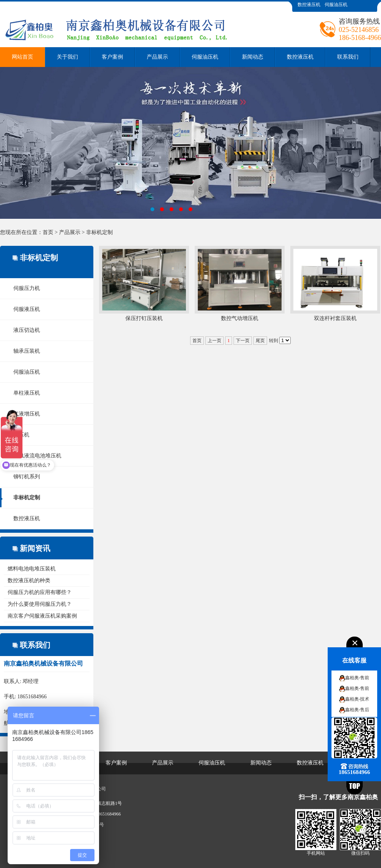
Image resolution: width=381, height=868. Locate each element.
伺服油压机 (336, 5)
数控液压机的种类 (29, 581)
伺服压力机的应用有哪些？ (40, 592)
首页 (48, 232)
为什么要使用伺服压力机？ (40, 604)
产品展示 (157, 57)
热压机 (21, 435)
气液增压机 (27, 414)
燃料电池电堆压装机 (32, 569)
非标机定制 (99, 232)
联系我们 (348, 57)
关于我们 (67, 57)
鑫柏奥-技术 (357, 699)
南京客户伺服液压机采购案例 (42, 616)
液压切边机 (27, 330)
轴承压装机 (27, 351)
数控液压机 (309, 5)
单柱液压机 (27, 393)
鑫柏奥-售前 (357, 678)
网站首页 (22, 57)
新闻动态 (253, 57)
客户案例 (112, 57)
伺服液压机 (27, 309)
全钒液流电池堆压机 (37, 456)
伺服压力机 (27, 288)
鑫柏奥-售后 (357, 710)
